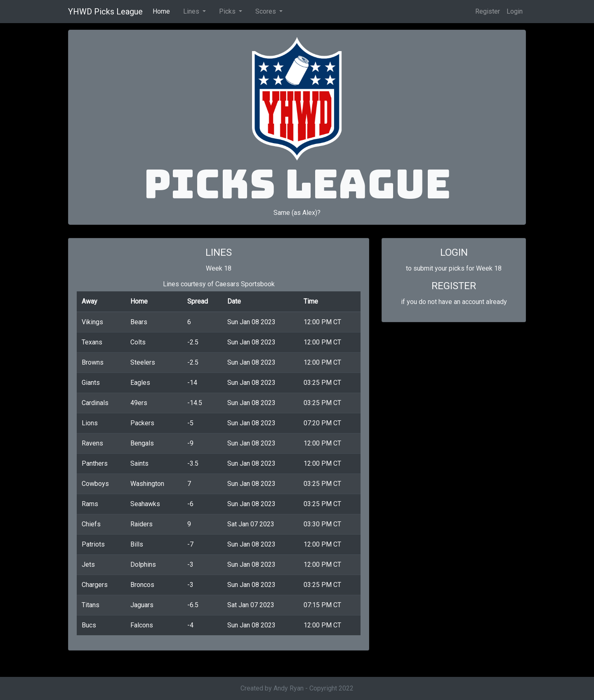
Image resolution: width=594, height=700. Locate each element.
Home (163, 11)
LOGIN (454, 252)
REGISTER (454, 286)
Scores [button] (266, 11)
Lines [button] (192, 11)
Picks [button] (228, 11)
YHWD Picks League (105, 12)
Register (488, 11)
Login (515, 11)
